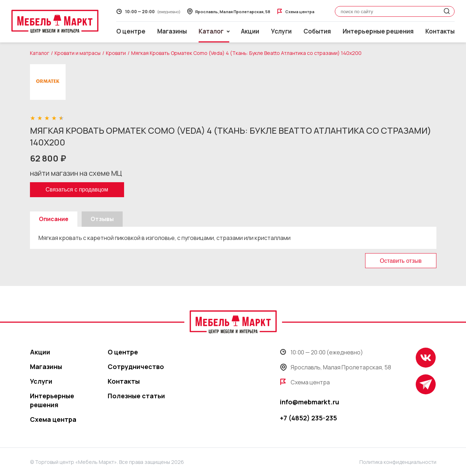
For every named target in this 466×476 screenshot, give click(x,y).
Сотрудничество (136, 367)
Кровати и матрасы (78, 53)
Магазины (172, 31)
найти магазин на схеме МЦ (76, 173)
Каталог (40, 53)
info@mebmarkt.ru (309, 402)
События (317, 31)
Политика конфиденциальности (398, 462)
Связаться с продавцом (77, 190)
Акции (250, 31)
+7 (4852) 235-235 (308, 418)
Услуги (281, 31)
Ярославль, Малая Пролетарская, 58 (336, 367)
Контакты (440, 31)
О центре (131, 31)
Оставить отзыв (401, 261)
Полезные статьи (136, 396)
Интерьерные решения (378, 31)
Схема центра (53, 419)
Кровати (116, 53)
